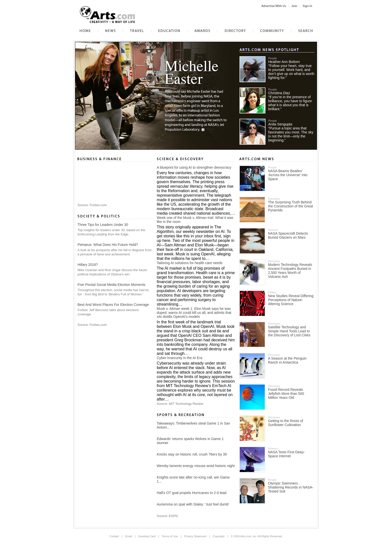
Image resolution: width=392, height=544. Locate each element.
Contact (114, 536)
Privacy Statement (195, 536)
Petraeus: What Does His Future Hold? (108, 245)
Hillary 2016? (88, 265)
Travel (127, 29)
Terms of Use (170, 536)
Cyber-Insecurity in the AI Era (179, 358)
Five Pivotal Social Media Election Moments (111, 285)
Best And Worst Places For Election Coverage (113, 305)
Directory (224, 29)
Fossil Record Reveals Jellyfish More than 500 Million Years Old (286, 394)
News (102, 29)
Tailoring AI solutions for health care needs (190, 263)
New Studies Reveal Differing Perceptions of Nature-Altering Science (291, 300)
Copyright (219, 536)
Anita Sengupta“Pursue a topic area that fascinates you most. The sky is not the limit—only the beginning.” (291, 132)
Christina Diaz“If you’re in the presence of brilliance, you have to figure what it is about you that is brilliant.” (290, 101)
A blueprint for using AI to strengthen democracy (194, 167)
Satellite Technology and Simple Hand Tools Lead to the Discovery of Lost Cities (289, 331)
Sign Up (294, 6)
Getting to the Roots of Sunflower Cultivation (285, 423)
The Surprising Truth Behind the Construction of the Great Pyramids (290, 206)
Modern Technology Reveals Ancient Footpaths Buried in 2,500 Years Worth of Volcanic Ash (290, 271)
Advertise (270, 6)
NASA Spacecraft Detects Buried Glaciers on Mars (288, 235)
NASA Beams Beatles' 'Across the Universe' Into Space (288, 175)
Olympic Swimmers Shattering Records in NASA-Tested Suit (291, 487)
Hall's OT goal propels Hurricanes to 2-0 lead (192, 493)
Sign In (306, 6)
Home (78, 29)
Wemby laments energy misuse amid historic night (196, 466)
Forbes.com (98, 205)
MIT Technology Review (186, 404)
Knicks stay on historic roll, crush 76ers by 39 (192, 454)
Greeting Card (147, 536)
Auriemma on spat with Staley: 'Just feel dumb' (193, 504)
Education (159, 29)
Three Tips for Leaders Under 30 (103, 225)
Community (262, 29)
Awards (193, 29)
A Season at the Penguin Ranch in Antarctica (287, 360)
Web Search (300, 29)
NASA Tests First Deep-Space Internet (286, 454)
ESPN (173, 516)
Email (128, 536)
